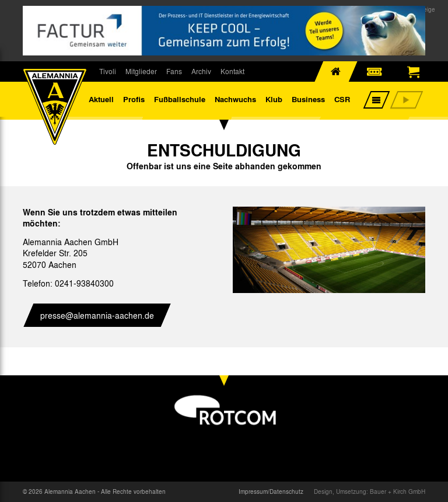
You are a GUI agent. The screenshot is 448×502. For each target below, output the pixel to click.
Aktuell (101, 99)
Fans (174, 71)
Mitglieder (141, 71)
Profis (134, 99)
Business (308, 99)
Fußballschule (180, 99)
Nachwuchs (235, 99)
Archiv (201, 71)
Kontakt (232, 71)
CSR (342, 99)
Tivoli (108, 71)
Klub (274, 99)
